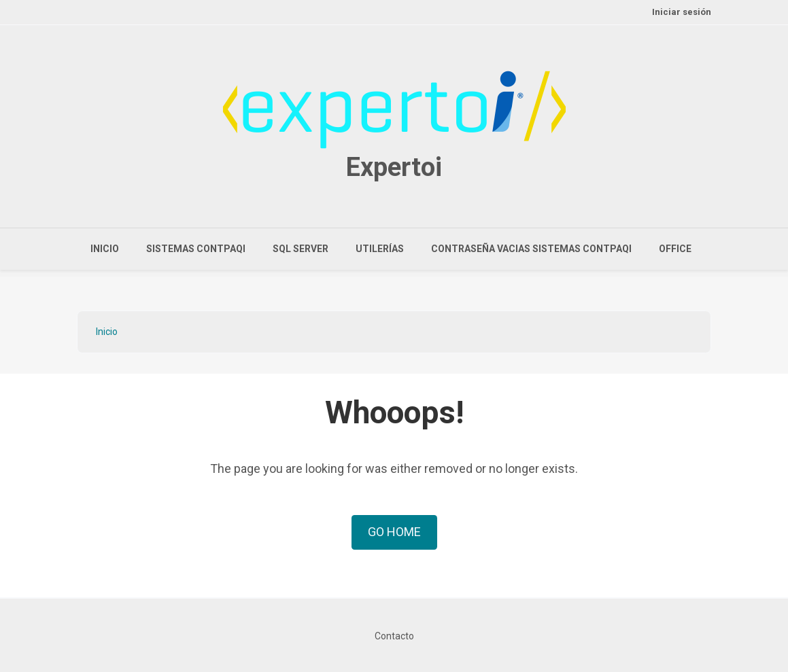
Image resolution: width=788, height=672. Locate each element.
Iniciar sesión (682, 12)
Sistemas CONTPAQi (196, 249)
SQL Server (301, 249)
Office (675, 249)
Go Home (394, 532)
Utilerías (380, 249)
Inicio (105, 249)
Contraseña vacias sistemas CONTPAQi (531, 249)
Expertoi (394, 167)
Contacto (394, 636)
